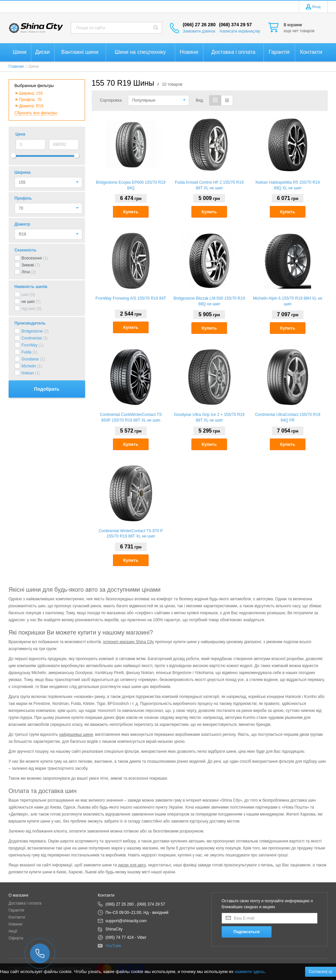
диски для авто (132, 865)
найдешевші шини (76, 735)
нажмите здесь (250, 972)
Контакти (17, 917)
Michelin (29, 366)
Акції (13, 931)
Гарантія (16, 910)
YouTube (113, 946)
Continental (32, 338)
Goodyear (30, 359)
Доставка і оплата (25, 903)
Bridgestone (32, 331)
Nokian (28, 373)
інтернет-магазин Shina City (128, 642)
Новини (16, 924)
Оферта (16, 938)
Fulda (27, 352)
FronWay (30, 345)
